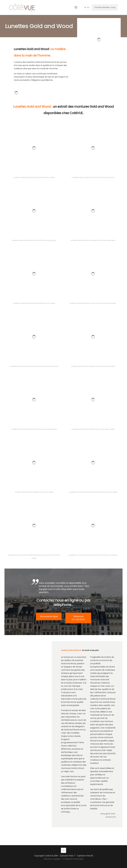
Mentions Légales (52, 859)
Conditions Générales (73, 859)
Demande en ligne (49, 616)
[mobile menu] (76, 7)
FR (85, 7)
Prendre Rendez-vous (105, 7)
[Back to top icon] (63, 850)
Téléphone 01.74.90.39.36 (78, 618)
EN (88, 7)
